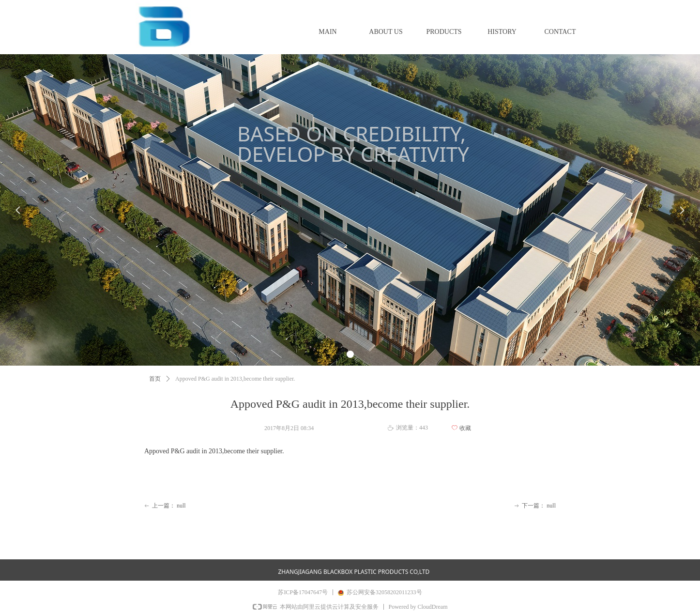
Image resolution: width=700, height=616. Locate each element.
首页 (155, 379)
